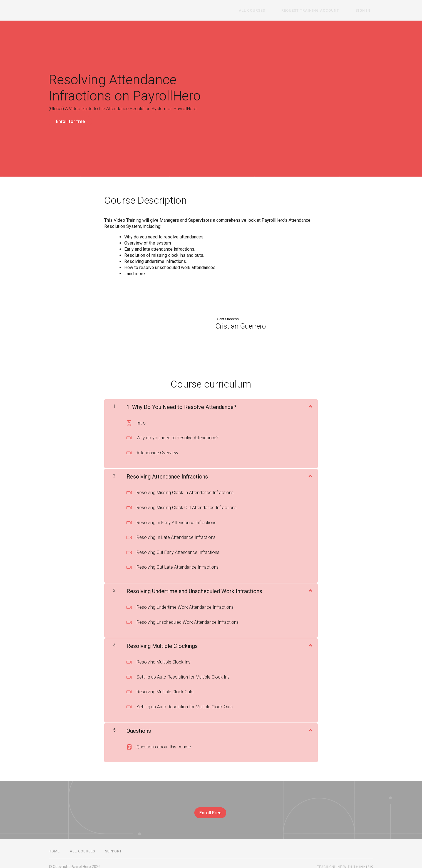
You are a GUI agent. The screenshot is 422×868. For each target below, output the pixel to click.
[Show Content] (310, 403)
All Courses (268, 10)
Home (54, 845)
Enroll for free (70, 121)
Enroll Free (209, 810)
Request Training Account (320, 10)
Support (113, 845)
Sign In (366, 10)
